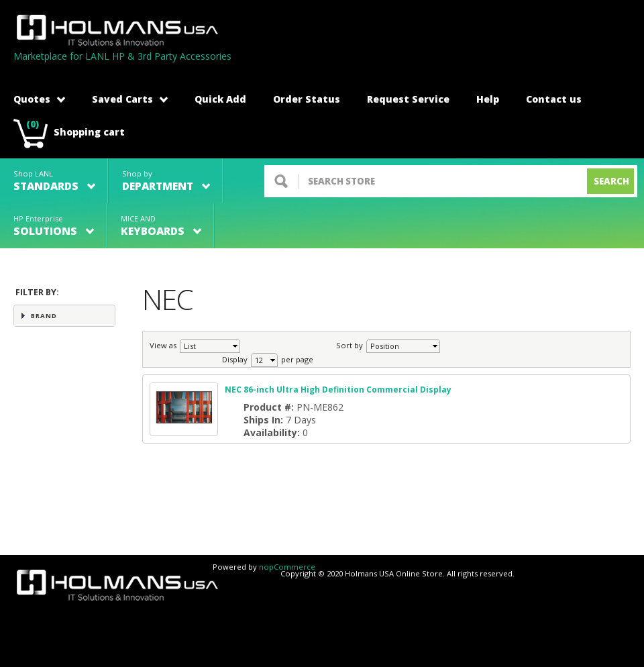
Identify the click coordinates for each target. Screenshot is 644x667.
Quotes (39, 99)
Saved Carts (130, 99)
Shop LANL (54, 181)
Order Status (307, 99)
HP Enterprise (54, 226)
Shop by (166, 181)
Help (488, 99)
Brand (44, 316)
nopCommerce (287, 567)
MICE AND (161, 226)
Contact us (554, 99)
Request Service (408, 99)
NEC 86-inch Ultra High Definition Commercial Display (338, 390)
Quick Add (220, 99)
